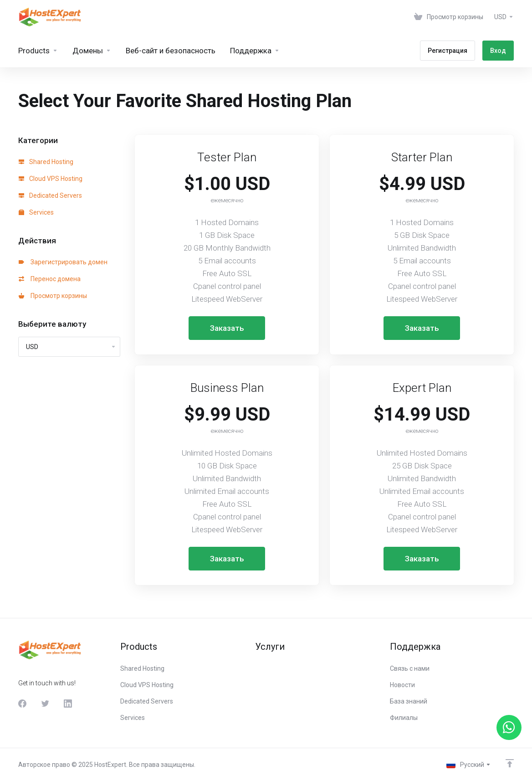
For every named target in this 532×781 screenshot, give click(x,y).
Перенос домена (50, 279)
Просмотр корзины (53, 296)
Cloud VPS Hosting (51, 179)
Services (36, 212)
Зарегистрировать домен (63, 262)
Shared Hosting (46, 162)
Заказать (227, 328)
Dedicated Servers (50, 195)
